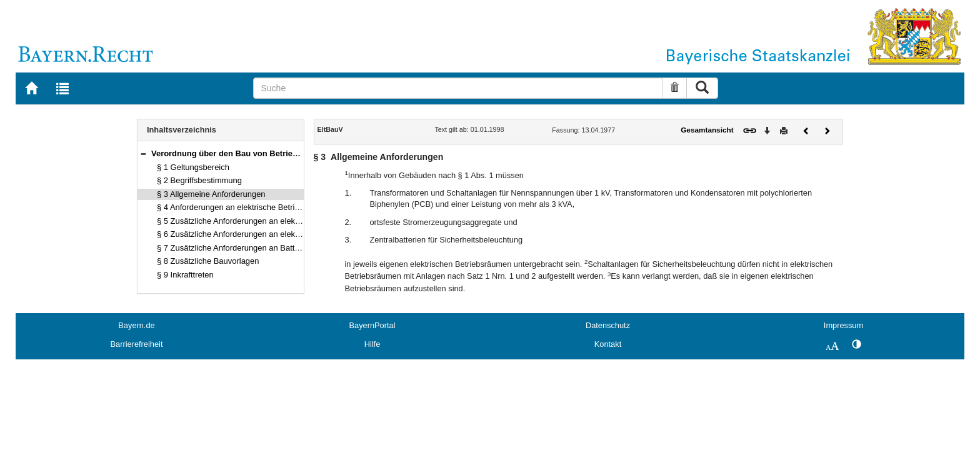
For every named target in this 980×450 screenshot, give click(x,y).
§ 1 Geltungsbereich (193, 167)
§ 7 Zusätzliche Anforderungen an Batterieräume (244, 248)
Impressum (843, 325)
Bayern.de (136, 325)
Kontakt (608, 344)
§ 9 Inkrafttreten (185, 275)
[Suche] (458, 88)
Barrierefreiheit (137, 344)
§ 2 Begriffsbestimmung (199, 180)
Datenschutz (608, 325)
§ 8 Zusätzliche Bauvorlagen (208, 261)
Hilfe (372, 344)
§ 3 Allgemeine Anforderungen (211, 194)
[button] (143, 153)
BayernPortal (372, 325)
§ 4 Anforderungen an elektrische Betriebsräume (244, 207)
